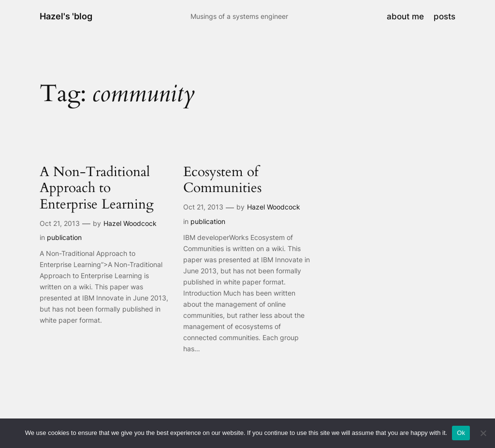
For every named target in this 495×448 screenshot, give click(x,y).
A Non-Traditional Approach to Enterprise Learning (97, 188)
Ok (461, 433)
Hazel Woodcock (130, 223)
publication (64, 237)
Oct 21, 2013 (60, 223)
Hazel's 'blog (66, 16)
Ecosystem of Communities (222, 180)
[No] (483, 433)
